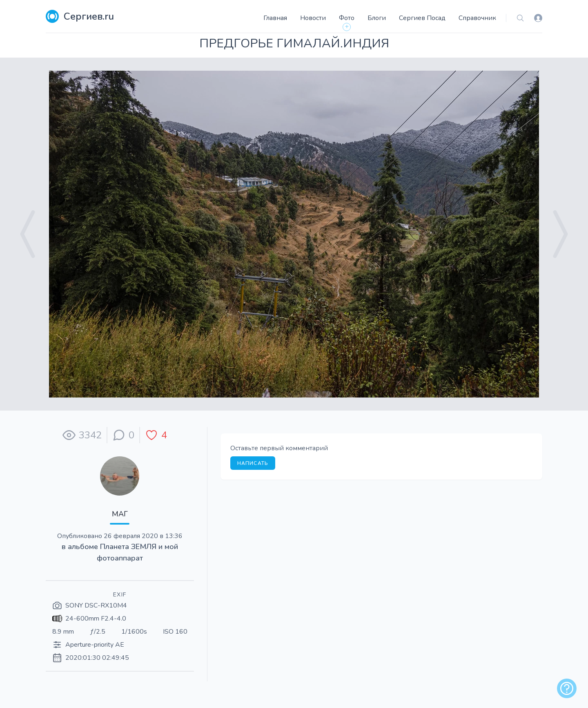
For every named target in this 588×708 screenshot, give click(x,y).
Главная (275, 18)
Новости (313, 18)
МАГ (120, 514)
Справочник (477, 18)
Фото (347, 18)
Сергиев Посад (422, 18)
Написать (253, 463)
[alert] (567, 688)
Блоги (377, 18)
